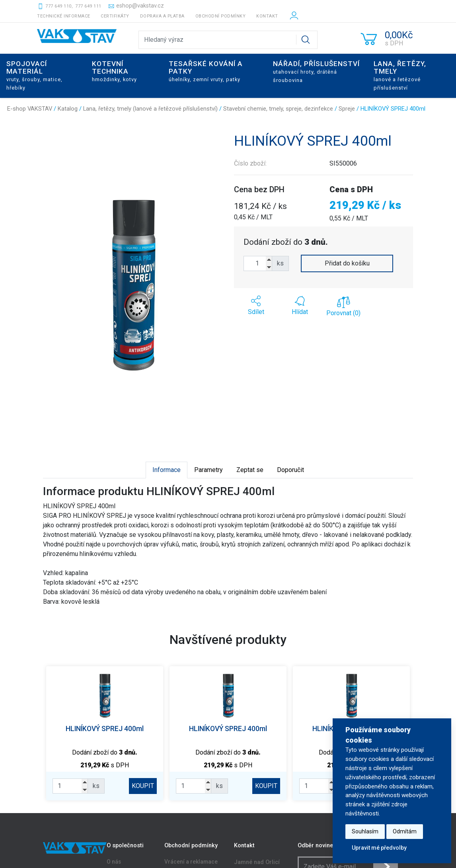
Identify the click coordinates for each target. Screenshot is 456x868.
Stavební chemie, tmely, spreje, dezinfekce (278, 109)
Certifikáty (115, 16)
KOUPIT (143, 786)
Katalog (68, 109)
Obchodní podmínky (221, 16)
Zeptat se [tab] (250, 470)
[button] (256, 306)
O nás (114, 862)
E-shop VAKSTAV (30, 109)
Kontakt (267, 16)
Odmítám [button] (405, 831)
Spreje (347, 109)
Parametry (209, 470)
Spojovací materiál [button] (34, 75)
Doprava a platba (162, 16)
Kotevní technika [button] (114, 71)
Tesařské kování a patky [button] (206, 71)
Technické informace (64, 16)
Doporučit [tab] (290, 470)
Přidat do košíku (347, 263)
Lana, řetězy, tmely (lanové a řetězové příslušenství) (150, 109)
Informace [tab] (167, 470)
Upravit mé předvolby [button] (379, 848)
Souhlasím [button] (365, 831)
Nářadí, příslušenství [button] (316, 71)
